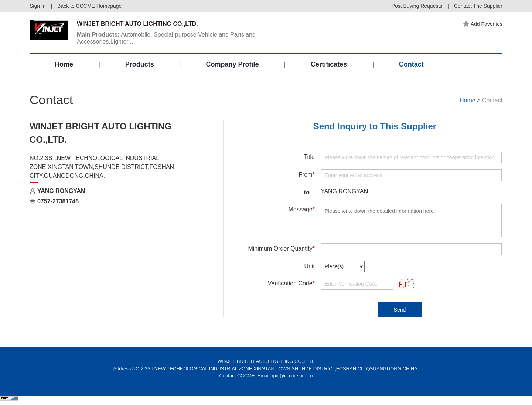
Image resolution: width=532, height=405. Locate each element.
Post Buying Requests (417, 6)
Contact (411, 64)
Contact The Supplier (478, 6)
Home (64, 64)
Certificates (329, 64)
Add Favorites (483, 24)
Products (140, 64)
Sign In (38, 6)
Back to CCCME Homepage (89, 6)
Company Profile (232, 64)
